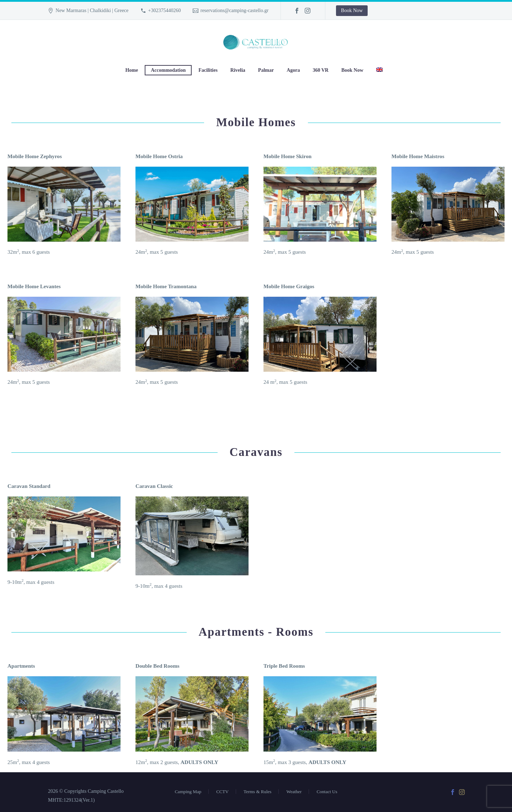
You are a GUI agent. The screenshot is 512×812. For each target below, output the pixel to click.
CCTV (222, 784)
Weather (294, 784)
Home (132, 70)
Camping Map (188, 784)
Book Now (352, 10)
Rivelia (238, 70)
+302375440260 (165, 10)
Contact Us (327, 784)
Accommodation (168, 70)
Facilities (208, 70)
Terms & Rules (258, 784)
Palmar (266, 70)
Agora (293, 70)
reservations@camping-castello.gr (234, 10)
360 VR (321, 70)
